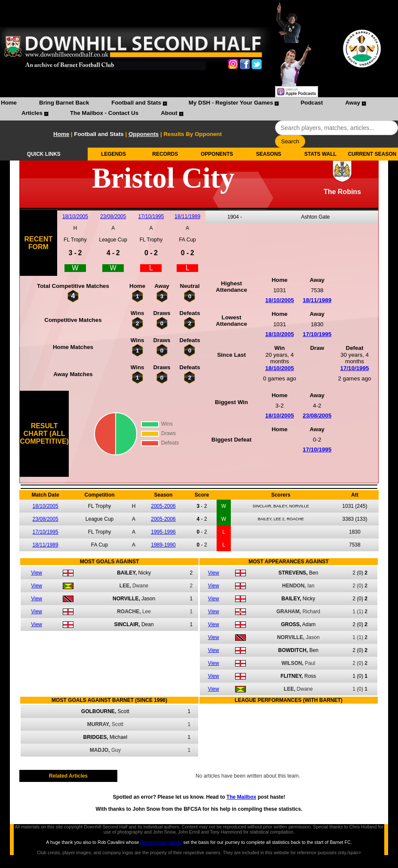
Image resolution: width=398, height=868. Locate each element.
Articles (32, 113)
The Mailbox (241, 797)
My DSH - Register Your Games (231, 103)
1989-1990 (163, 545)
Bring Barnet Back (64, 103)
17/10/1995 (151, 216)
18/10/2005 (75, 216)
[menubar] (199, 109)
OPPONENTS (217, 154)
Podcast (312, 103)
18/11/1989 (187, 216)
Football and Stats (136, 103)
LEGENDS (113, 154)
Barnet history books (161, 842)
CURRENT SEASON (372, 154)
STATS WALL (320, 154)
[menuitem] (9, 104)
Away (353, 103)
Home (9, 103)
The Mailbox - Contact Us (104, 113)
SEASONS (269, 154)
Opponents (144, 134)
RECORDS (165, 154)
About (169, 113)
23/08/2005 (113, 216)
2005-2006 (163, 506)
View (37, 573)
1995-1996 (163, 532)
